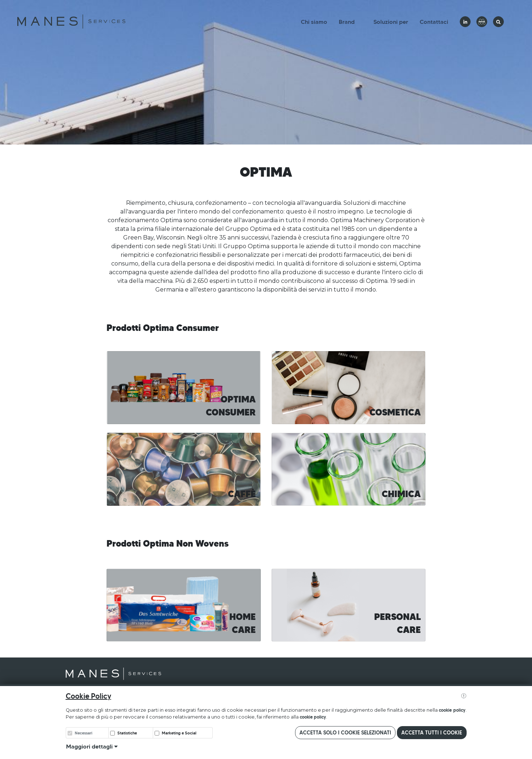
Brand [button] (347, 22)
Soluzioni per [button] (391, 22)
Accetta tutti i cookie (432, 733)
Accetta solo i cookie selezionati (345, 733)
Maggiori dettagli (92, 746)
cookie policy (452, 710)
